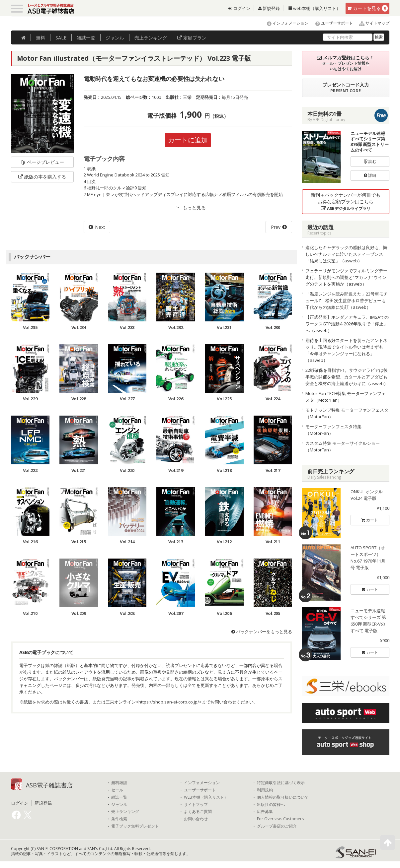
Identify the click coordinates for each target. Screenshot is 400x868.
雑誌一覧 (119, 797)
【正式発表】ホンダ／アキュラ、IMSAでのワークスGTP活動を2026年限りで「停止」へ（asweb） (347, 324)
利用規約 (265, 790)
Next (100, 227)
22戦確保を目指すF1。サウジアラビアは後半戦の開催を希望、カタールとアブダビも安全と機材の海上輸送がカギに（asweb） (347, 377)
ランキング (151, 38)
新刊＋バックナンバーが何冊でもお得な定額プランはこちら (346, 201)
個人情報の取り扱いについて (283, 797)
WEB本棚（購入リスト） (206, 797)
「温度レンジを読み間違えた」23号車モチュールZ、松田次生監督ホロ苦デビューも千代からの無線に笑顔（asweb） (347, 300)
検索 (379, 37)
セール (117, 790)
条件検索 (119, 819)
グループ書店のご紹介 (277, 826)
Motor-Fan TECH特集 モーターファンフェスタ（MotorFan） (346, 397)
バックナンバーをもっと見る (262, 632)
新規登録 (269, 8)
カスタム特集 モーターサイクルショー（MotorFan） (343, 446)
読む (370, 161)
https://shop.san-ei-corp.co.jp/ (169, 702)
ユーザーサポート (331, 23)
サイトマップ (372, 23)
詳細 (370, 175)
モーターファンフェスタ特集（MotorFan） (333, 430)
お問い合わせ (196, 819)
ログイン (239, 8)
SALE (61, 38)
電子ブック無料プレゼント (135, 826)
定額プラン (192, 38)
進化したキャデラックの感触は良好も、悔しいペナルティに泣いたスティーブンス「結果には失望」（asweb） (346, 254)
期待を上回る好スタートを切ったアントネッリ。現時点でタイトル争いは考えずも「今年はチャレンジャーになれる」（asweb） (346, 350)
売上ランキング (125, 812)
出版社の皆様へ (271, 805)
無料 (40, 38)
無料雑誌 (119, 783)
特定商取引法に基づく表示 (281, 783)
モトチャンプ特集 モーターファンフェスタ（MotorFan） (347, 413)
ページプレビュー (42, 162)
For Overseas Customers (280, 819)
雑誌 (86, 38)
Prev (276, 227)
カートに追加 (188, 140)
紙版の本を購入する (42, 177)
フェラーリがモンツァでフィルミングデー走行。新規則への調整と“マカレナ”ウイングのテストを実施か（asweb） (346, 277)
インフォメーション (285, 23)
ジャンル (115, 38)
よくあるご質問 (198, 812)
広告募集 (265, 812)
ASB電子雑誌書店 (49, 785)
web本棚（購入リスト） (314, 8)
